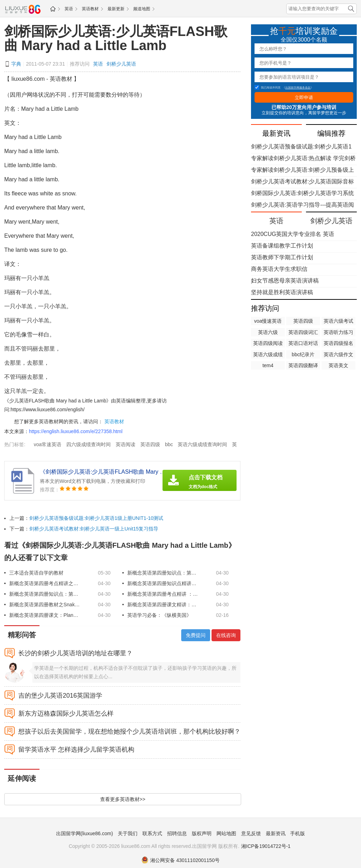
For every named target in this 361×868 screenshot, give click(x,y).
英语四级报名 (338, 343)
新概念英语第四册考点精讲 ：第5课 (163, 594)
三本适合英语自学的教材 (36, 573)
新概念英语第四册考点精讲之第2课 (44, 583)
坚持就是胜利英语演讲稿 (282, 292)
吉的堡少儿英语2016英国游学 (60, 696)
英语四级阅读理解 (268, 344)
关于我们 (128, 833)
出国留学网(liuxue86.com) (85, 833)
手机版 (298, 833)
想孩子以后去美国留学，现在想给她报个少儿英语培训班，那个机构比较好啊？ (129, 732)
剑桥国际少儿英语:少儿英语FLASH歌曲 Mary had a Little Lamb (116, 38)
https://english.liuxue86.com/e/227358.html (76, 431)
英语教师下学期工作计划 (282, 257)
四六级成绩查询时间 (88, 444)
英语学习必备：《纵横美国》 (159, 615)
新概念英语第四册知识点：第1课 (163, 573)
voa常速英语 (48, 444)
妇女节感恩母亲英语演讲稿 (285, 281)
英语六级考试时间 (338, 322)
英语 (69, 9)
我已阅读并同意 (268, 88)
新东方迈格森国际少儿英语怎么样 (66, 714)
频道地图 (142, 9)
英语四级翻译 (303, 365)
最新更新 (116, 9)
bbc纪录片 (303, 354)
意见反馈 (251, 833)
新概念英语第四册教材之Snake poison (44, 605)
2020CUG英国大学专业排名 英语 (293, 234)
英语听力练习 (338, 332)
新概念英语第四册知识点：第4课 (44, 594)
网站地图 (226, 833)
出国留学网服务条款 (298, 88)
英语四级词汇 (303, 332)
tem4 (268, 365)
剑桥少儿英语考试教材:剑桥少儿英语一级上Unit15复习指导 (94, 529)
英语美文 (338, 365)
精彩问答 (22, 635)
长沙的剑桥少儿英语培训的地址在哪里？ (75, 653)
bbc (169, 444)
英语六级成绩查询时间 (202, 444)
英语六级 (268, 332)
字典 (16, 64)
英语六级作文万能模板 (338, 355)
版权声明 (202, 833)
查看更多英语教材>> (123, 799)
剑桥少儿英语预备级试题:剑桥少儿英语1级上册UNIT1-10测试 (96, 518)
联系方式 (152, 833)
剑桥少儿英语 (121, 64)
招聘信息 (177, 833)
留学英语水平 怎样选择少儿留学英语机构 (76, 749)
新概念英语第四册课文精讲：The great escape (163, 605)
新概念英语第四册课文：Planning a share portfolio (44, 615)
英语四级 (150, 444)
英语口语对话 (303, 343)
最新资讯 (276, 833)
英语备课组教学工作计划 (282, 246)
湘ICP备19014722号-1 (266, 846)
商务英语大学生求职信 (279, 269)
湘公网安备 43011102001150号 (180, 860)
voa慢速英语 (268, 321)
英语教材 (90, 9)
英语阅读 (126, 444)
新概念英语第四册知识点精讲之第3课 (163, 583)
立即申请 (304, 98)
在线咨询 (226, 635)
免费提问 (196, 635)
